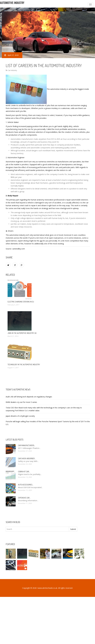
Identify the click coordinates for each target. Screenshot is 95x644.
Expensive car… (24, 498)
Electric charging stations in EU (21, 302)
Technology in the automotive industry (24, 365)
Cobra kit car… (24, 472)
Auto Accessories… (26, 485)
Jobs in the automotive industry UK (22, 333)
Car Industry (12, 70)
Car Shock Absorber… (27, 458)
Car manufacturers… (27, 445)
